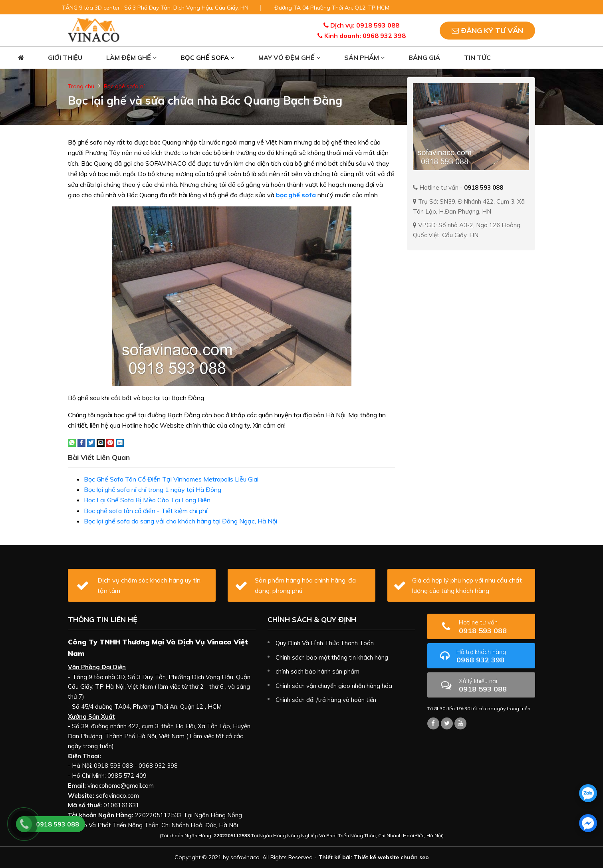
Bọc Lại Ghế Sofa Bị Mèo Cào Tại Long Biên (147, 500)
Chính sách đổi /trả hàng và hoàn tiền (326, 700)
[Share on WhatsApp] (72, 442)
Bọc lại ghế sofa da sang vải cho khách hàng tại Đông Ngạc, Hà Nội (181, 521)
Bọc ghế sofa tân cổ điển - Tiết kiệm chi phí (146, 511)
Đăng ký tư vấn (487, 31)
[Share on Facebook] (81, 442)
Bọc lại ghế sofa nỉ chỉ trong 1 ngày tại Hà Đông (153, 489)
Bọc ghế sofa (207, 57)
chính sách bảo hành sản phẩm (317, 671)
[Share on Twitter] (91, 442)
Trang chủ (81, 86)
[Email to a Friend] (101, 442)
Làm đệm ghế (131, 57)
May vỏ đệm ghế (289, 57)
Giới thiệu (65, 57)
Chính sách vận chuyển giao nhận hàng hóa (334, 686)
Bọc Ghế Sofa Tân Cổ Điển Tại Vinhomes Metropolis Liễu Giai (171, 479)
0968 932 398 (493, 656)
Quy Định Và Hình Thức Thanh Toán (325, 643)
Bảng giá (424, 57)
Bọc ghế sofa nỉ (124, 86)
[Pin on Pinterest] (110, 442)
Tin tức (477, 57)
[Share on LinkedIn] (120, 442)
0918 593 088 (494, 627)
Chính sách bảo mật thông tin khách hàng (332, 657)
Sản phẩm (364, 57)
